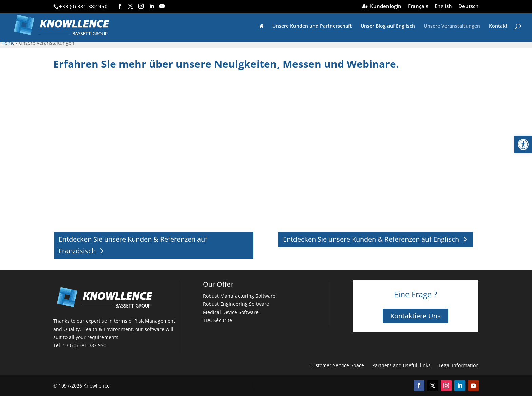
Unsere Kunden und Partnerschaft (312, 26)
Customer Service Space (337, 365)
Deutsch (469, 7)
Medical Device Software (231, 312)
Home (8, 43)
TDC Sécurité (217, 320)
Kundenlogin (386, 7)
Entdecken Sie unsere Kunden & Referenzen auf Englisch (371, 239)
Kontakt (498, 26)
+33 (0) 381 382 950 (83, 6)
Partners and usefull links (401, 365)
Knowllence (97, 386)
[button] (523, 144)
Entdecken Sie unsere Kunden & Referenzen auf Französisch (133, 245)
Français (418, 7)
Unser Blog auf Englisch (388, 26)
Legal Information (459, 365)
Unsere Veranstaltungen (452, 26)
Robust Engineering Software (236, 304)
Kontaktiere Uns (415, 316)
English (443, 7)
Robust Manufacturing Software (239, 296)
